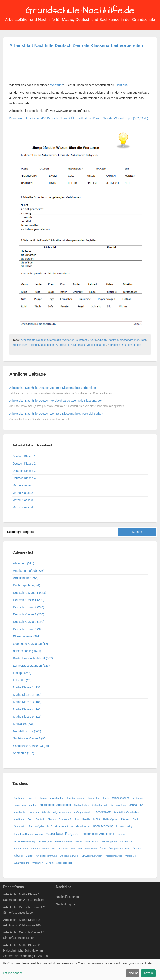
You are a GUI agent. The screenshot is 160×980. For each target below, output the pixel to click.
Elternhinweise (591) (27, 636)
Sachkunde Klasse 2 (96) (30, 738)
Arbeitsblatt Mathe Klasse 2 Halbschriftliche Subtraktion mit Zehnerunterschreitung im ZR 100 (26, 951)
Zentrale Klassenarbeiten (124, 340)
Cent (30, 819)
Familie (86, 819)
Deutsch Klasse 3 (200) (29, 614)
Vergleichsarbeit (96, 345)
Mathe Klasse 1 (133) (27, 687)
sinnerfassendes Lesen (44, 849)
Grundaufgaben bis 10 (40, 826)
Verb (93, 340)
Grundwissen (83, 826)
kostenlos (137, 798)
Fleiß (106, 798)
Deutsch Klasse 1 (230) (29, 600)
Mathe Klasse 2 (23, 493)
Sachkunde (126, 841)
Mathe (78, 841)
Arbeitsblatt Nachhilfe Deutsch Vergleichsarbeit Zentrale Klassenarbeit (56, 401)
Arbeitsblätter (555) (26, 578)
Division (52, 819)
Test (143, 340)
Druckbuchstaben (75, 798)
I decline (133, 973)
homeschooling (121, 798)
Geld (135, 819)
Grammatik (78, 345)
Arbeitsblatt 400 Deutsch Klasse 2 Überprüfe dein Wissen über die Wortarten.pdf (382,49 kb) (79, 118)
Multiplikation (92, 841)
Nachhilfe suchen (67, 897)
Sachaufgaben (82, 805)
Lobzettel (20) (22, 680)
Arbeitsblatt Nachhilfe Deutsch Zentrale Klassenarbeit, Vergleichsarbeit (56, 414)
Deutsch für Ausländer (51, 798)
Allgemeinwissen (62, 812)
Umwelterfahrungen (92, 856)
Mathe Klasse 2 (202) (27, 695)
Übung (133, 805)
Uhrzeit (29, 856)
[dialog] (80, 969)
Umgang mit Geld (69, 856)
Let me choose (13, 973)
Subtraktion (91, 849)
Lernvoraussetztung (24, 841)
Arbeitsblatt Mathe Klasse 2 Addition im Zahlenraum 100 (22, 922)
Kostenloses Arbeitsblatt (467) (33, 658)
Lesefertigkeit (45, 841)
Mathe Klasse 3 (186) (27, 702)
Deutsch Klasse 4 (24, 478)
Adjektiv (102, 340)
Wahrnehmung (22, 863)
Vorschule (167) (23, 753)
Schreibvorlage (118, 805)
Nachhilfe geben (67, 904)
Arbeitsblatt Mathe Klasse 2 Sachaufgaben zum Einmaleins (24, 897)
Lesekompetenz (64, 841)
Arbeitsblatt (28, 340)
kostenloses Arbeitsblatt (55, 345)
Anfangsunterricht (83, 812)
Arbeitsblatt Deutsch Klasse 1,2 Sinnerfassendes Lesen (24, 910)
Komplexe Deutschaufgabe (124, 345)
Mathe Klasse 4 (23, 507)
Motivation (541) (24, 724)
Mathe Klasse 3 (23, 500)
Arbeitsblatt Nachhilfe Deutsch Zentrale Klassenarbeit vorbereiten (76, 45)
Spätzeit (63, 849)
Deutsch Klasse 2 (24, 464)
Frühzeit (125, 819)
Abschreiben (21, 812)
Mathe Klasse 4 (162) (27, 709)
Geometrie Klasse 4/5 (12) (30, 644)
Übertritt (137, 849)
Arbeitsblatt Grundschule (127, 812)
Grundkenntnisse (64, 826)
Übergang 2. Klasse (119, 849)
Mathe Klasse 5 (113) (27, 717)
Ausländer (19, 798)
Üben (103, 849)
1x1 (142, 805)
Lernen (121, 834)
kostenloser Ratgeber (26, 345)
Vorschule (131, 856)
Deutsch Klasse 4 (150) (29, 622)
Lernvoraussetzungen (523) (31, 666)
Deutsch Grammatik (49, 340)
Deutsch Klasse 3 (24, 471)
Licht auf (121, 85)
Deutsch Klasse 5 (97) (28, 629)
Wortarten (57, 85)
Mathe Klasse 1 (23, 485)
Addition (34, 812)
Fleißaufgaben (110, 819)
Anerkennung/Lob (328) (29, 571)
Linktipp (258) (22, 673)
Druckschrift (94, 798)
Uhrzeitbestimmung (47, 856)
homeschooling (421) (27, 651)
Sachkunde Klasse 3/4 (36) (31, 746)
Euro (77, 819)
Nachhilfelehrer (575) (27, 731)
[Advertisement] (44, 66)
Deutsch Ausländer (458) (29, 593)
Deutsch (32, 798)
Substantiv (82, 340)
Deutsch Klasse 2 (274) (29, 607)
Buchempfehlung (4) (26, 585)
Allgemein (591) (23, 563)
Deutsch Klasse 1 (24, 456)
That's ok (148, 973)
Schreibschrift (100, 805)
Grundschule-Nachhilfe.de (80, 10)
